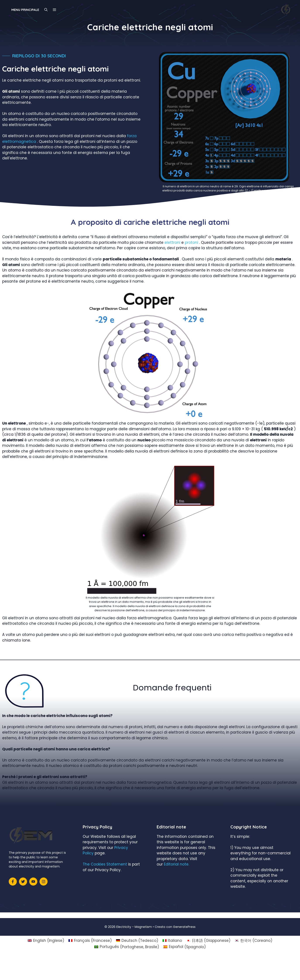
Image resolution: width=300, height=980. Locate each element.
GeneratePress (184, 927)
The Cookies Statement (105, 864)
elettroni (172, 242)
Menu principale (25, 10)
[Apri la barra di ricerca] (46, 10)
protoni (191, 242)
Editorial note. (177, 864)
